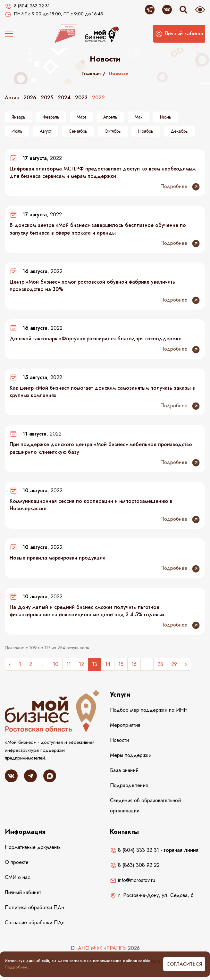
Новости (119, 740)
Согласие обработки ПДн (35, 922)
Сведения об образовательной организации (145, 806)
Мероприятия (125, 725)
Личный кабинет (23, 892)
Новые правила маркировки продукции (58, 558)
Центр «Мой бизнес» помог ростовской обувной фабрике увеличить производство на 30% (92, 286)
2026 (30, 98)
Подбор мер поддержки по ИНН (149, 710)
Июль (17, 131)
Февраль (51, 117)
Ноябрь (146, 131)
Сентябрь (78, 131)
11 (69, 664)
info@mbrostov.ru (133, 880)
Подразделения (129, 785)
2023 (81, 98)
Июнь (166, 117)
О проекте (17, 862)
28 (160, 664)
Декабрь (179, 131)
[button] (179, 34)
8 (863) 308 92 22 (135, 865)
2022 (98, 98)
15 (121, 664)
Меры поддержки (131, 755)
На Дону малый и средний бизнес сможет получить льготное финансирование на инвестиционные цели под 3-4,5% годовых (87, 611)
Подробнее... (17, 967)
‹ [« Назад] (10, 664)
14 (108, 664)
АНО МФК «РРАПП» (102, 948)
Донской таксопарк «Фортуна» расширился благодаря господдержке (96, 339)
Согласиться (184, 964)
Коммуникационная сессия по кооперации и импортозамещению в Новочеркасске (91, 505)
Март (81, 117)
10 (56, 664)
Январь (18, 117)
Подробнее (180, 187)
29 (174, 664)
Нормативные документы (33, 847)
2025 (47, 98)
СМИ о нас (17, 877)
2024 (64, 98)
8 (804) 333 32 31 (134, 850)
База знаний (124, 770)
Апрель (110, 117)
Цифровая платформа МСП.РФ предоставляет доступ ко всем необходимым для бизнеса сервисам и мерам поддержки (103, 172)
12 (81, 664)
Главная (91, 73)
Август (46, 131)
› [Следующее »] (186, 664)
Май (139, 117)
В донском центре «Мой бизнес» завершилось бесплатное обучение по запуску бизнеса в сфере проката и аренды (98, 229)
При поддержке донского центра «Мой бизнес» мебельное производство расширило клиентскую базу (101, 448)
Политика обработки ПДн (34, 907)
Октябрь (113, 131)
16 (134, 664)
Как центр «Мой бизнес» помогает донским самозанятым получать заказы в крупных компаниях (102, 392)
